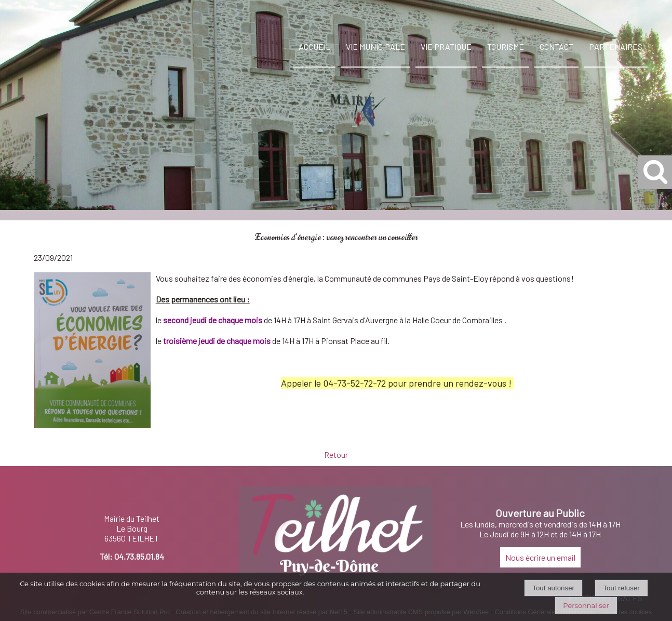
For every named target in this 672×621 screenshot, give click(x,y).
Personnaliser (586, 605)
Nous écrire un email (540, 557)
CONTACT (556, 47)
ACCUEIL (314, 47)
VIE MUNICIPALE (375, 47)
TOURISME (506, 47)
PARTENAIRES (616, 47)
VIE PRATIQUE (446, 47)
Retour (336, 454)
